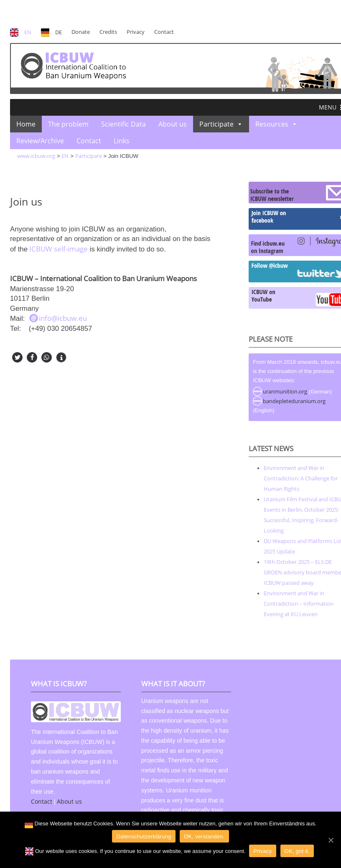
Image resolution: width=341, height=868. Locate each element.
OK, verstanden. (204, 836)
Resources (272, 124)
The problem (68, 124)
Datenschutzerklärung (144, 836)
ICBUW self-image (58, 249)
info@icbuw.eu (63, 318)
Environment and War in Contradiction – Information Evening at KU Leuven (299, 604)
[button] (328, 107)
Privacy (136, 32)
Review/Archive (40, 141)
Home (26, 124)
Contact (164, 32)
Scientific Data (123, 124)
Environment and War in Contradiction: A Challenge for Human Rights (301, 478)
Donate (81, 32)
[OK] (331, 840)
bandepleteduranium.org (294, 401)
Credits (108, 32)
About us (173, 124)
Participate (216, 124)
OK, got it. (297, 851)
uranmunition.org (285, 391)
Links (122, 141)
